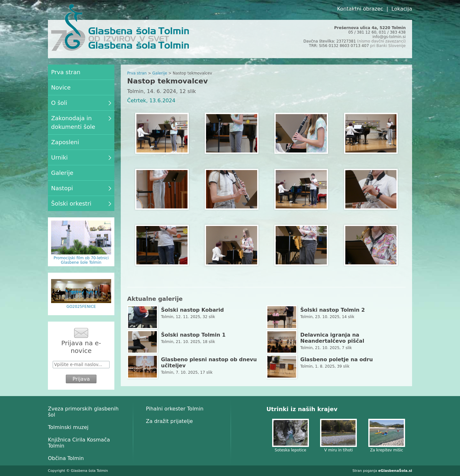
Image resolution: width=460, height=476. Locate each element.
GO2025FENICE (81, 307)
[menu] (81, 138)
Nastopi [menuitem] (81, 188)
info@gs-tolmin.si (389, 37)
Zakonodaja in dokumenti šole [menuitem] (81, 122)
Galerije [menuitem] (62, 173)
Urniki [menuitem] (81, 157)
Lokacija (402, 9)
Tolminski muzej (68, 427)
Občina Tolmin (66, 458)
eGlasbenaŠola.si (395, 471)
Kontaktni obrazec (360, 9)
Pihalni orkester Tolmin (175, 409)
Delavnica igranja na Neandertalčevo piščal (332, 338)
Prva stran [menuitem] (66, 72)
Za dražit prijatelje (169, 421)
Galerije (160, 73)
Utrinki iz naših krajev (302, 409)
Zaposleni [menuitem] (65, 142)
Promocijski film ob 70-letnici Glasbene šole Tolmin (81, 260)
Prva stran (137, 73)
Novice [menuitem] (61, 87)
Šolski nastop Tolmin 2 (333, 310)
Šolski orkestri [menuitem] (81, 203)
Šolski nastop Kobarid (192, 310)
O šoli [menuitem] (81, 103)
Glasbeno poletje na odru (337, 359)
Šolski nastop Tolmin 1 (193, 335)
